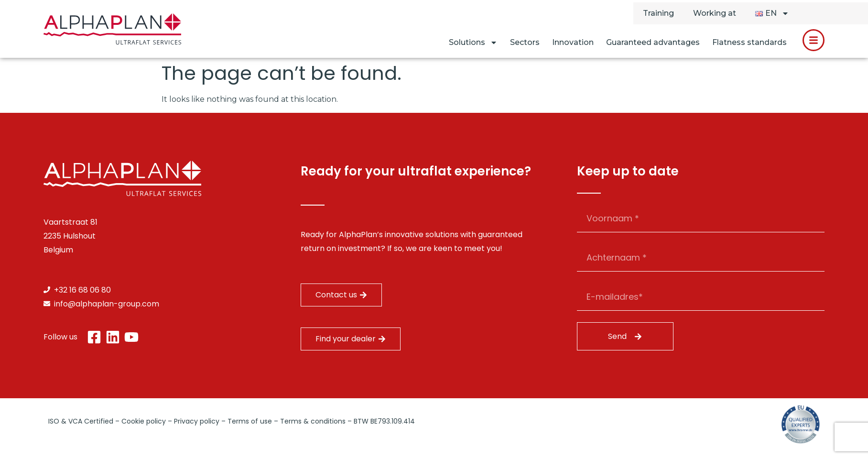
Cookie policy (144, 421)
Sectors (525, 42)
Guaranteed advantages (653, 42)
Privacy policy (197, 421)
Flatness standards (749, 42)
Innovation (573, 42)
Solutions (473, 43)
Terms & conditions (313, 421)
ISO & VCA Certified (81, 421)
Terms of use (250, 421)
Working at (715, 13)
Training (658, 13)
